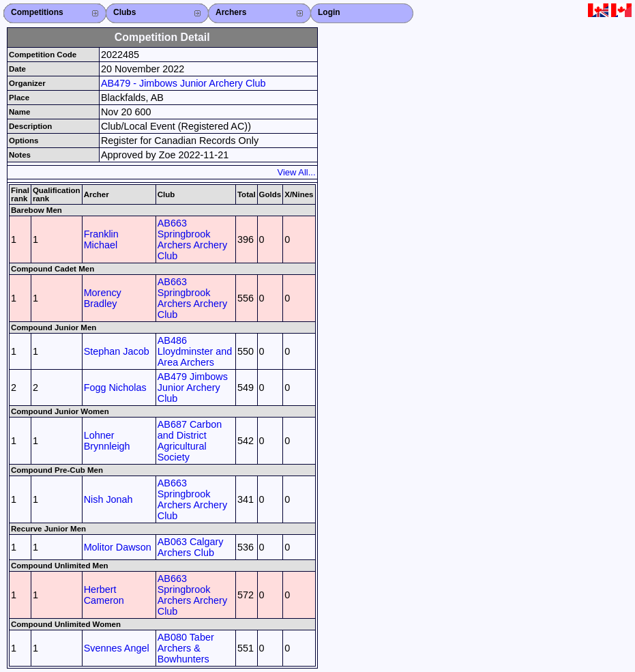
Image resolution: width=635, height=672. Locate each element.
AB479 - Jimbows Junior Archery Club (183, 83)
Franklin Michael (101, 239)
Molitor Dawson (118, 547)
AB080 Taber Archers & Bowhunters (186, 648)
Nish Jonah (108, 499)
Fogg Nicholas (115, 388)
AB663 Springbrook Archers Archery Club (192, 239)
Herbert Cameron (104, 595)
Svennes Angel (117, 648)
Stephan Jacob (117, 351)
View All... (297, 172)
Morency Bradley (103, 298)
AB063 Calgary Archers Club (191, 547)
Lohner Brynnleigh (107, 441)
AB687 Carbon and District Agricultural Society (190, 441)
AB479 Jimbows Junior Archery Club (193, 388)
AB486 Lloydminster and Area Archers (195, 351)
